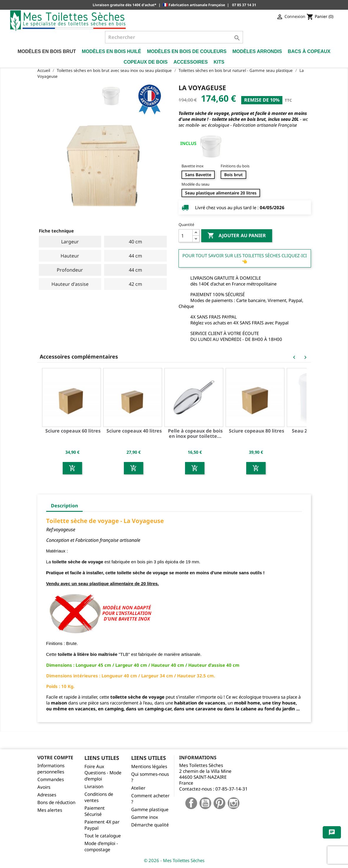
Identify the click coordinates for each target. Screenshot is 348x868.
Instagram (234, 803)
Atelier (138, 788)
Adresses (47, 795)
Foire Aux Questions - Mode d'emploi (103, 773)
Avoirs (44, 787)
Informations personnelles (51, 769)
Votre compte (55, 758)
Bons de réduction (56, 802)
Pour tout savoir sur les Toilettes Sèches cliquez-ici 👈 (245, 258)
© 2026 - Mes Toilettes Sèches (174, 860)
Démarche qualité (150, 825)
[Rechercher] (174, 37)
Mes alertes (50, 810)
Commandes (51, 779)
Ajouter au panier (237, 236)
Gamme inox (145, 817)
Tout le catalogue (103, 836)
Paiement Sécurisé (95, 811)
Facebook (191, 803)
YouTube (205, 803)
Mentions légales (149, 766)
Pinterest (219, 803)
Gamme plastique (150, 810)
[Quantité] (186, 236)
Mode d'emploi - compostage (101, 846)
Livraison (94, 787)
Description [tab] (64, 506)
